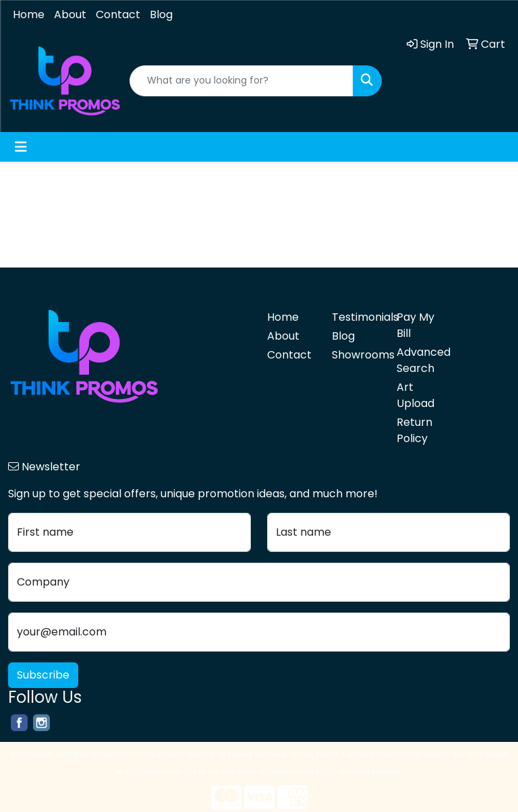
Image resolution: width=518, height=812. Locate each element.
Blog (161, 14)
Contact (118, 14)
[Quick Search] (241, 81)
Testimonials (356, 317)
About (70, 14)
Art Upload (415, 395)
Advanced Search (421, 360)
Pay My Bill (415, 325)
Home (29, 14)
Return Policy (414, 430)
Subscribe (43, 675)
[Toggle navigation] (21, 147)
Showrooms (356, 355)
